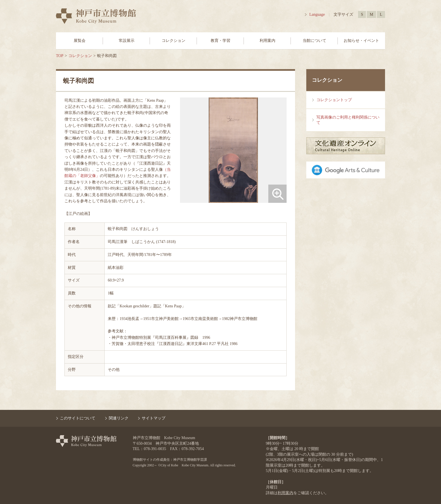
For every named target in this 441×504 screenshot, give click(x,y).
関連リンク (119, 418)
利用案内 (267, 41)
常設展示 (127, 41)
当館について (314, 41)
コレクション (174, 41)
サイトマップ (154, 418)
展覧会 (80, 41)
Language (317, 14)
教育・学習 (220, 41)
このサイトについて (78, 418)
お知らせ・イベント (361, 41)
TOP (60, 56)
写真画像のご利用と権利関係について (348, 120)
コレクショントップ (334, 100)
